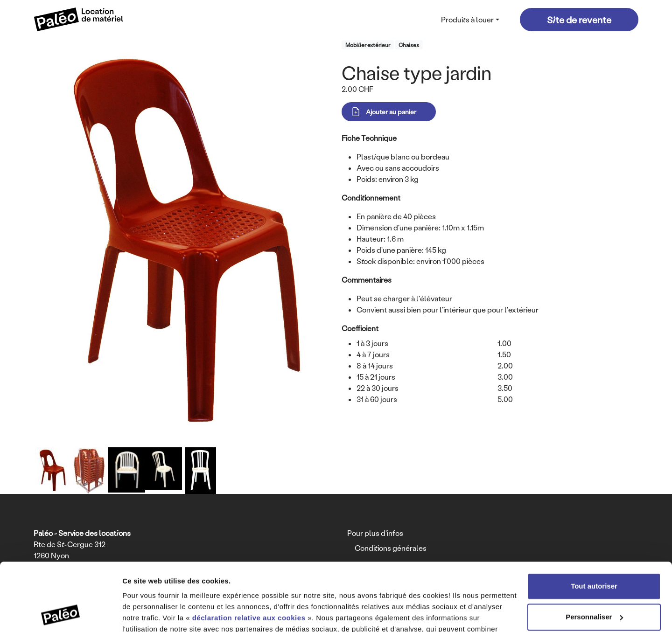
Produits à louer (467, 19)
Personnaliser (594, 553)
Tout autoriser (594, 523)
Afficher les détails (154, 614)
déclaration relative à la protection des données (287, 588)
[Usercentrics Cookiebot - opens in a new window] (60, 614)
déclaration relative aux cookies (249, 554)
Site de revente (579, 20)
